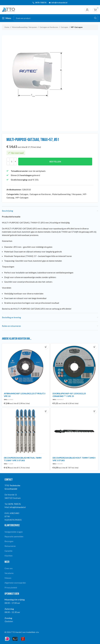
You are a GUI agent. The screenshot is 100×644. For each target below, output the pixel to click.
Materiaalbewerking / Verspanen (24, 27)
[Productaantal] (12, 161)
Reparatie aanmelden (14, 536)
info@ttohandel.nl (59, 3)
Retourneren (10, 546)
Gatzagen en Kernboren (49, 27)
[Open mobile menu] (7, 18)
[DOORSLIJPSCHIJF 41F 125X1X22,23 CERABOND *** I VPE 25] (74, 367)
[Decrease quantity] (8, 161)
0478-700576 (41, 3)
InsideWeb (31, 632)
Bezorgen (9, 541)
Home (7, 27)
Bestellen (55, 161)
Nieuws (8, 578)
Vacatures (9, 573)
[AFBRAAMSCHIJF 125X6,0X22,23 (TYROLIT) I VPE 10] (26, 367)
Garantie (8, 551)
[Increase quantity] (15, 161)
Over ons (9, 568)
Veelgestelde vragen (14, 532)
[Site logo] (8, 9)
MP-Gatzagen (77, 27)
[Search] (56, 18)
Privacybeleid (11, 587)
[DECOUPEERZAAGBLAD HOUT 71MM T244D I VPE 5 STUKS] (74, 431)
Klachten (9, 556)
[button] (46, 347)
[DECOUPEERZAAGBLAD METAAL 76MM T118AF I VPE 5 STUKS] (26, 431)
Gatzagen (64, 27)
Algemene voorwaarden (15, 583)
